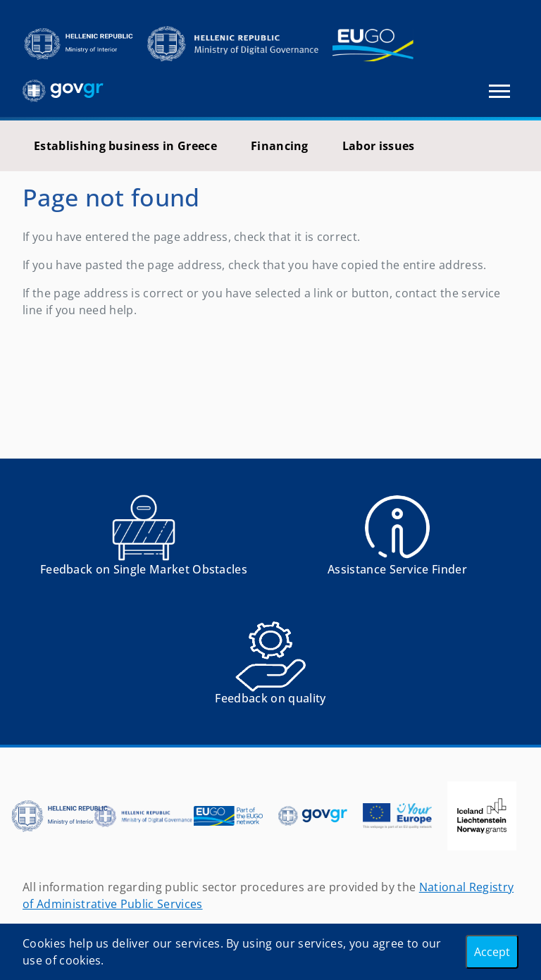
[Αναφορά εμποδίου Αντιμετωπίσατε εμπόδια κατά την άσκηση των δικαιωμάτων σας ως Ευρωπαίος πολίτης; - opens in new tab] (144, 540)
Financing (280, 146)
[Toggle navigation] (499, 91)
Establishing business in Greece (125, 146)
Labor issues (379, 146)
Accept (492, 952)
